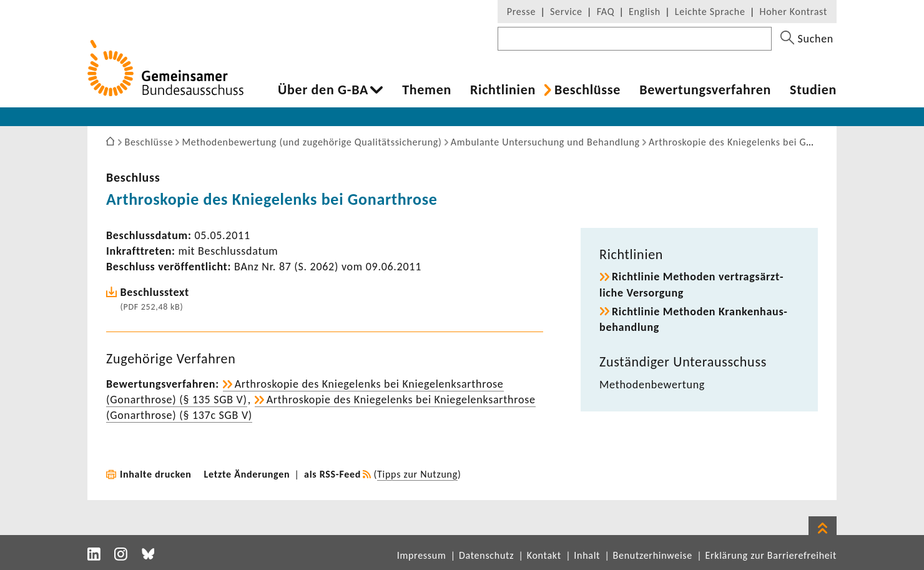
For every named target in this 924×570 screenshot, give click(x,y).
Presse (521, 12)
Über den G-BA (323, 90)
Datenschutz (486, 555)
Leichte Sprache (710, 12)
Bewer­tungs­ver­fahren (705, 90)
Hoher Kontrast (794, 12)
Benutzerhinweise (653, 555)
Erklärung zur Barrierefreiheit (771, 555)
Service (566, 12)
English (645, 12)
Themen (427, 90)
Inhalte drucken (156, 474)
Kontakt (544, 555)
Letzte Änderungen (247, 474)
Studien (813, 90)
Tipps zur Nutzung (417, 474)
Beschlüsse (587, 90)
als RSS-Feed (332, 474)
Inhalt (587, 555)
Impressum (422, 555)
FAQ (606, 12)
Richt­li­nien (503, 90)
